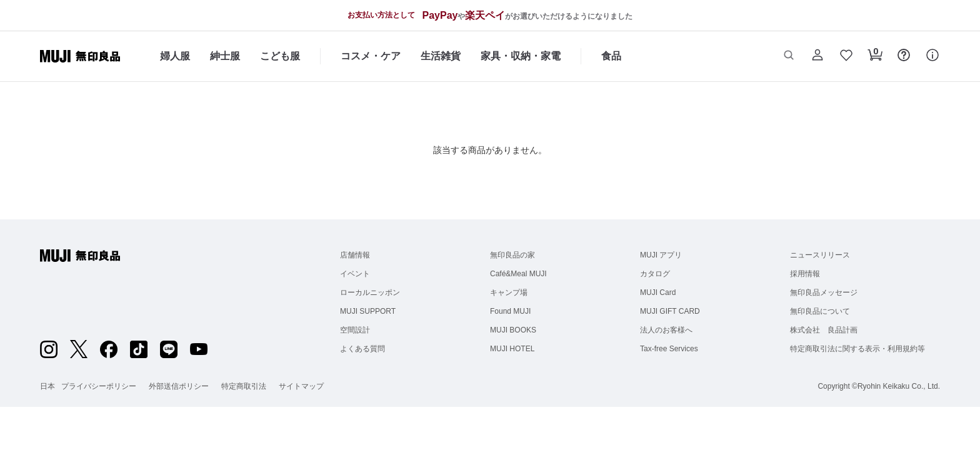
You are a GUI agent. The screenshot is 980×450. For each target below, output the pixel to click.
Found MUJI (510, 311)
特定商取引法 (244, 386)
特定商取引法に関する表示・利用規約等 (857, 349)
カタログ (655, 274)
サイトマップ (301, 386)
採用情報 (805, 274)
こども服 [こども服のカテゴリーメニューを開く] (280, 56)
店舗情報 (355, 255)
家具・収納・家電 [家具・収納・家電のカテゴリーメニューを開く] (521, 56)
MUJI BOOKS (513, 330)
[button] (789, 56)
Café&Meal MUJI (518, 274)
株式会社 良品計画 (824, 330)
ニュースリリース (820, 255)
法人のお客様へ (666, 330)
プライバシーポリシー (99, 386)
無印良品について (820, 311)
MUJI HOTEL (512, 349)
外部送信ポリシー (179, 386)
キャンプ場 (509, 292)
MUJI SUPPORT (368, 311)
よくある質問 (362, 349)
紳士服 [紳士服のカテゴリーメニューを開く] (225, 56)
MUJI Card (658, 292)
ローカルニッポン (370, 292)
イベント (355, 274)
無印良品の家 (512, 255)
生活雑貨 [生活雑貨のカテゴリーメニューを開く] (441, 56)
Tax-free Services (669, 349)
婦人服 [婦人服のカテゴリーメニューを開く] (175, 56)
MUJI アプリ (661, 255)
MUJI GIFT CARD (670, 311)
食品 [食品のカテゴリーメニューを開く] (611, 56)
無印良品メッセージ (824, 292)
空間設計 (355, 330)
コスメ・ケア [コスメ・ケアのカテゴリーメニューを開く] (371, 56)
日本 (47, 386)
